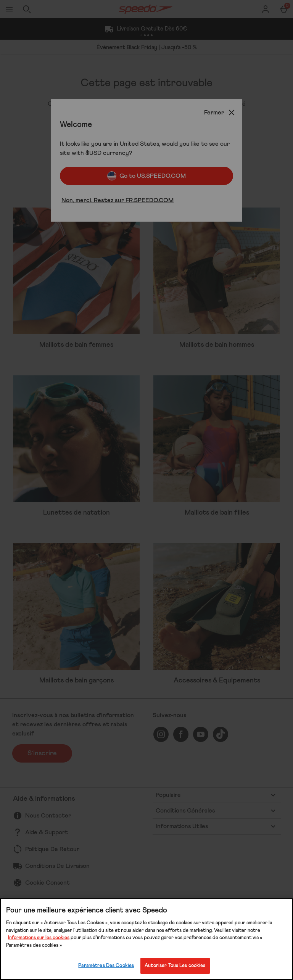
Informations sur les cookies (39, 938)
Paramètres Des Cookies (106, 966)
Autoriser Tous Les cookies (175, 966)
